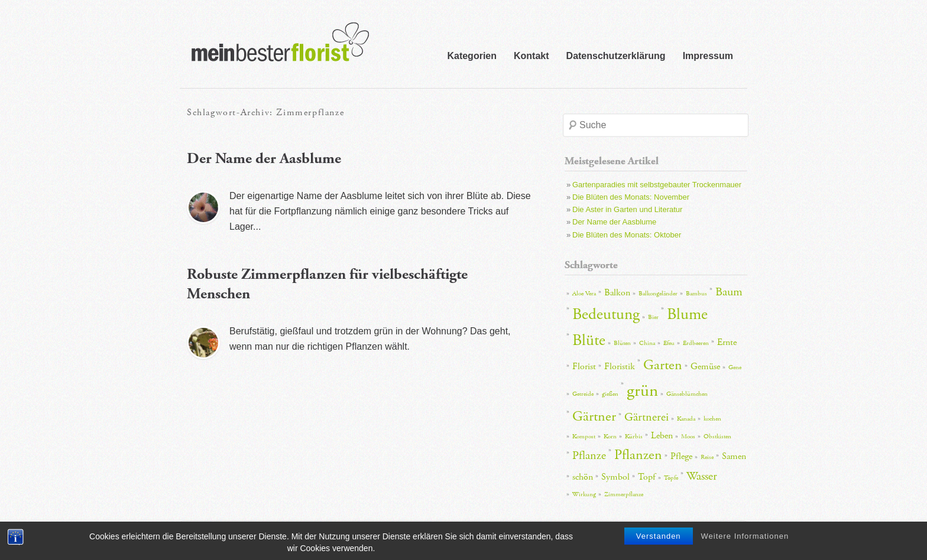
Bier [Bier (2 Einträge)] (653, 317)
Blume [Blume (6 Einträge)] (687, 315)
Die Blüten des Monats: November (631, 197)
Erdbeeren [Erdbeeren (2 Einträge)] (696, 343)
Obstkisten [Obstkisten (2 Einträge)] (717, 437)
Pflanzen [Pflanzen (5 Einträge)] (638, 455)
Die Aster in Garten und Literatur (627, 209)
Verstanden (659, 539)
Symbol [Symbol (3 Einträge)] (615, 477)
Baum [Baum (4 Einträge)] (729, 292)
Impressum (708, 56)
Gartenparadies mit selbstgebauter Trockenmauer (657, 185)
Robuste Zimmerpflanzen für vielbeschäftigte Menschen (327, 284)
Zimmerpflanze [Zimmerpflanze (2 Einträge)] (624, 494)
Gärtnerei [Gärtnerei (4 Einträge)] (646, 417)
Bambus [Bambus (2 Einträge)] (696, 294)
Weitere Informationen (745, 539)
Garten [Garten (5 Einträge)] (663, 365)
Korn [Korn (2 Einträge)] (610, 437)
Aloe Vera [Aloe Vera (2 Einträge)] (584, 294)
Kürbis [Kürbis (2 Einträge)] (634, 437)
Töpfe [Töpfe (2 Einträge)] (671, 478)
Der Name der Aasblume (264, 159)
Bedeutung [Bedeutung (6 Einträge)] (606, 315)
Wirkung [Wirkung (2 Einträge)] (584, 494)
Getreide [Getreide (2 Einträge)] (583, 394)
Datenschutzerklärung (616, 56)
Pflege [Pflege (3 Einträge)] (681, 456)
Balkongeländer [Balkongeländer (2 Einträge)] (658, 294)
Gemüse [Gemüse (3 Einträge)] (705, 367)
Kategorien (472, 56)
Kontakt (531, 56)
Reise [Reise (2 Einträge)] (707, 457)
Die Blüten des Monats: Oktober (627, 235)
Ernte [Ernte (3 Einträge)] (727, 342)
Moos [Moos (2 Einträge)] (688, 437)
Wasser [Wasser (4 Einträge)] (702, 476)
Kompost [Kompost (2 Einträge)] (584, 437)
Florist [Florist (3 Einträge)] (584, 367)
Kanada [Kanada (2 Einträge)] (686, 419)
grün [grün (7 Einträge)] (642, 391)
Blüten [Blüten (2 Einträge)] (622, 343)
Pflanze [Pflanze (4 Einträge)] (589, 455)
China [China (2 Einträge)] (647, 343)
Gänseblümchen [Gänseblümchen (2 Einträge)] (687, 394)
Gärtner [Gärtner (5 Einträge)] (594, 416)
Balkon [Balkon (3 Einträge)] (617, 293)
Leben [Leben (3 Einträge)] (662, 436)
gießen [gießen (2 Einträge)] (610, 394)
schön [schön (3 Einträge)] (583, 477)
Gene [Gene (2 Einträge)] (735, 367)
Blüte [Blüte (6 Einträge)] (589, 341)
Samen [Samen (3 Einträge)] (734, 456)
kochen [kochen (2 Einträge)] (712, 419)
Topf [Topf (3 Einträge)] (647, 477)
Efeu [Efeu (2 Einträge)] (669, 343)
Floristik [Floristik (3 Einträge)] (620, 367)
